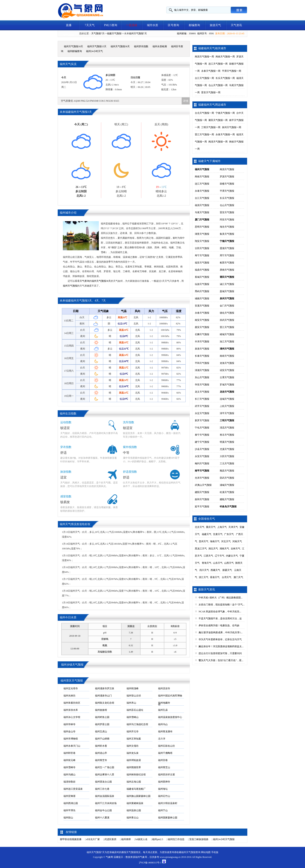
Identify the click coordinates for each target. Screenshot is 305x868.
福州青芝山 (164, 767)
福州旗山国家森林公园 (139, 796)
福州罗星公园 (102, 724)
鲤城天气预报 (227, 334)
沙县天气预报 (202, 449)
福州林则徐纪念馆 (136, 775)
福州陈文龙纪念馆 (105, 703)
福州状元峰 (69, 760)
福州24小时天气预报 (224, 839)
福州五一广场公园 (105, 767)
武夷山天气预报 (203, 485)
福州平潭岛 (69, 810)
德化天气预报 (227, 313)
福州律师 (126, 839)
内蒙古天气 (232, 556)
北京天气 (200, 527)
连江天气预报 (202, 184)
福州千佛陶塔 (165, 753)
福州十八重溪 (102, 818)
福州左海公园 (134, 782)
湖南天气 (224, 549)
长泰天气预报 (202, 356)
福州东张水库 (71, 710)
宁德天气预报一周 (225, 113)
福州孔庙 (163, 710)
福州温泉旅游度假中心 (170, 717)
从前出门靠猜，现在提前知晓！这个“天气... (222, 605)
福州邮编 (182, 33)
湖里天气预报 (202, 234)
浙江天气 (204, 577)
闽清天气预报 (227, 169)
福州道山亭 (101, 753)
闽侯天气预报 (202, 177)
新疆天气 (227, 570)
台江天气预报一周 (204, 78)
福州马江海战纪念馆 (137, 724)
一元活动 (132, 25)
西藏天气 (215, 570)
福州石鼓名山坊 (166, 746)
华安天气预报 (202, 385)
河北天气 (226, 541)
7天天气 (90, 25)
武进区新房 (110, 839)
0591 (212, 33)
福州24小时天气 (94, 51)
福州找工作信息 (176, 839)
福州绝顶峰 (133, 688)
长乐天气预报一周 (225, 78)
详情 (186, 101)
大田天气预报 (227, 456)
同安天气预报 (227, 220)
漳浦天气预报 (202, 370)
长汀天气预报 (202, 399)
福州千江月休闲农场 (106, 803)
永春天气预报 (202, 313)
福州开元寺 (133, 732)
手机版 (215, 852)
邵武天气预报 (227, 478)
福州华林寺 (69, 724)
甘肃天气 (218, 534)
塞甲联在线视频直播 (71, 839)
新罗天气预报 (202, 420)
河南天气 (237, 541)
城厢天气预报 (202, 298)
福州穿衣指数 (141, 46)
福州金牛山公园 (103, 810)
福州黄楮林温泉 (135, 803)
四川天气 (204, 570)
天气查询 (84, 281)
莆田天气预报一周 (218, 120)
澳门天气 (238, 577)
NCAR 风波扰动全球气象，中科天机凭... (220, 612)
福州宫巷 (163, 760)
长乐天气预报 (227, 198)
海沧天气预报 (227, 227)
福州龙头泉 (133, 753)
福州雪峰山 (133, 717)
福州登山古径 (134, 696)
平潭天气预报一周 (232, 71)
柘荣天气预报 (227, 263)
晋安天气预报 (227, 212)
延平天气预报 (202, 507)
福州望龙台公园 (103, 782)
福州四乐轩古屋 (166, 775)
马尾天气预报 (202, 212)
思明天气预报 (202, 227)
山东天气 (218, 563)
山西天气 (229, 563)
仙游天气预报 (202, 284)
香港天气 (215, 577)
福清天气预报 (202, 205)
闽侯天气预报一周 (225, 57)
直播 (69, 25)
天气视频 (69, 35)
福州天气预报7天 (138, 33)
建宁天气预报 (202, 442)
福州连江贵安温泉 (73, 789)
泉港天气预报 (202, 349)
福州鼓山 (68, 818)
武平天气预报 (202, 406)
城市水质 (152, 25)
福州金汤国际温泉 (105, 796)
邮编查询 (194, 25)
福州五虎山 (101, 732)
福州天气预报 (70, 286)
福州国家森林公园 (168, 818)
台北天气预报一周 (204, 113)
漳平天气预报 (227, 413)
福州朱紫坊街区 (72, 703)
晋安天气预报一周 (211, 92)
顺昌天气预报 (227, 471)
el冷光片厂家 (93, 839)
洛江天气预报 (227, 342)
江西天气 (208, 556)
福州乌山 (163, 724)
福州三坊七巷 (102, 789)
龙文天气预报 (202, 392)
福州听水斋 (101, 746)
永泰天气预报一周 (211, 71)
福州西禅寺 (164, 782)
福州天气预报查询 (191, 852)
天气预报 (131, 852)
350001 (192, 33)
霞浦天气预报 (227, 248)
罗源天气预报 (227, 177)
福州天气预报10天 (73, 46)
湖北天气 (213, 549)
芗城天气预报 (227, 385)
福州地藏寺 (164, 703)
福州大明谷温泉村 (168, 803)
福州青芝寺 (101, 760)
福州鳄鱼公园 (102, 717)
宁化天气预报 (202, 428)
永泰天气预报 (202, 191)
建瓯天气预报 (227, 499)
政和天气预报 (202, 499)
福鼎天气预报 (202, 270)
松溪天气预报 (227, 492)
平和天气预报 (202, 363)
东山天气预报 (202, 377)
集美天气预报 (227, 234)
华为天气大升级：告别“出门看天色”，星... (221, 660)
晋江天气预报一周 (204, 135)
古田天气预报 (202, 248)
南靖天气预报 (227, 356)
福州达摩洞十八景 (105, 775)
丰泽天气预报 (202, 342)
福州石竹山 (164, 796)
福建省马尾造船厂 (136, 789)
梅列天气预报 (202, 463)
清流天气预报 (227, 428)
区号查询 (173, 25)
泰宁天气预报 (202, 435)
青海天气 (207, 563)
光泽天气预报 (202, 478)
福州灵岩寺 (164, 688)
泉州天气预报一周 (232, 127)
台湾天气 (227, 577)
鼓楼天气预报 (227, 184)
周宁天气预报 (227, 255)
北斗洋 (162, 739)
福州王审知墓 (134, 739)
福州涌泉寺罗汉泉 (105, 688)
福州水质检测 (160, 46)
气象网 (109, 857)
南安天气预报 (202, 320)
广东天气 (229, 534)
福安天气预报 (202, 263)
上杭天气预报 (227, 406)
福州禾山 (131, 703)
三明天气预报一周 (211, 127)
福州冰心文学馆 (72, 717)
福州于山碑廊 (102, 739)
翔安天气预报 (202, 241)
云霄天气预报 (227, 377)
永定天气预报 (202, 413)
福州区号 (202, 33)
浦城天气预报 (227, 485)
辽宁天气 (220, 556)
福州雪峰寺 (69, 767)
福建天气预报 (114, 33)
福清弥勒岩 (69, 782)
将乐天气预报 (227, 435)
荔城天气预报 (227, 291)
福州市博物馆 (71, 739)
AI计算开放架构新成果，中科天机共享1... (221, 632)
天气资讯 (236, 25)
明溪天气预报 (227, 442)
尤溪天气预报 (227, 449)
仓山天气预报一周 (218, 85)
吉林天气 (236, 549)
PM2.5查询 (111, 25)
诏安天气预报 (227, 370)
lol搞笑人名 (141, 839)
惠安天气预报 (202, 327)
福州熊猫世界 (134, 767)
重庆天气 (211, 527)
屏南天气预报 (227, 270)
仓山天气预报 (227, 205)
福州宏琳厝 (69, 796)
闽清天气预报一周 (204, 57)
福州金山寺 (69, 732)
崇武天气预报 (227, 320)
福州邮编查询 (75, 51)
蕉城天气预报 (202, 277)
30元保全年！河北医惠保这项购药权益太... (221, 646)
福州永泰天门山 (72, 746)
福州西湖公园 (71, 803)
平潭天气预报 (227, 191)
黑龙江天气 (201, 549)
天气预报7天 (98, 33)
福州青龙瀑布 (165, 732)
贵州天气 (204, 541)
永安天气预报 (202, 456)
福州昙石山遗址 (135, 710)
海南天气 (215, 541)
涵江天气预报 (227, 284)
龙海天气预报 (227, 363)
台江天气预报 (202, 198)
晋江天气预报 (227, 327)
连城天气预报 (227, 399)
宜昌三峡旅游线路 (199, 839)
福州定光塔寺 (71, 688)
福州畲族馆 (101, 710)
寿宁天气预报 (202, 255)
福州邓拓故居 (134, 760)
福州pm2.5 (157, 839)
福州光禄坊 (69, 696)
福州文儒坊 (133, 746)
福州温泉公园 (134, 810)
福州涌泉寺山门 (103, 696)
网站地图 (206, 852)
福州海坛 (163, 789)
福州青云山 (133, 818)
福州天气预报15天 (97, 46)
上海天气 (222, 527)
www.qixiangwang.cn (170, 857)
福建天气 (207, 534)
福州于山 (163, 810)
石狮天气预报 (202, 334)
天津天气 (233, 527)
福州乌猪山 (69, 775)
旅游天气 (215, 25)
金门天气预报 (227, 306)
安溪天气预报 (202, 306)
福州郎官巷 (69, 753)
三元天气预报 (227, 463)
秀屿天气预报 (202, 291)
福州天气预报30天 (120, 46)
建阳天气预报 (202, 492)
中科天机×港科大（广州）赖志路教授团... (221, 598)
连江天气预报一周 (218, 64)
